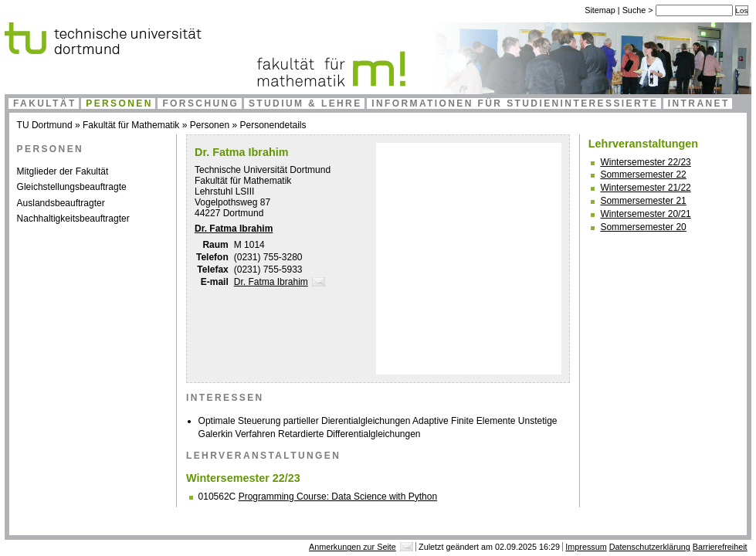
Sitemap (600, 10)
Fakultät (45, 103)
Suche (636, 10)
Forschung (200, 103)
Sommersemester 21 (643, 201)
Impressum (586, 547)
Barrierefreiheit (720, 547)
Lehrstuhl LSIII (224, 192)
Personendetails (273, 125)
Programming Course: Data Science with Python (338, 497)
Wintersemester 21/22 (645, 188)
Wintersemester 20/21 (645, 214)
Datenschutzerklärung (650, 547)
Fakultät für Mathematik (131, 125)
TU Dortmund (45, 125)
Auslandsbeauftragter (61, 203)
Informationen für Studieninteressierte (515, 103)
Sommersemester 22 (643, 175)
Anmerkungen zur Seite (353, 547)
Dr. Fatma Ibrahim (234, 229)
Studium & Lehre (305, 103)
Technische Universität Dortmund (263, 170)
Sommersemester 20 (643, 227)
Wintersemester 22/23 (645, 162)
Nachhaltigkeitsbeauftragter (73, 219)
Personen (119, 103)
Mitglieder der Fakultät (63, 171)
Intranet (699, 103)
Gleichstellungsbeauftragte (72, 187)
